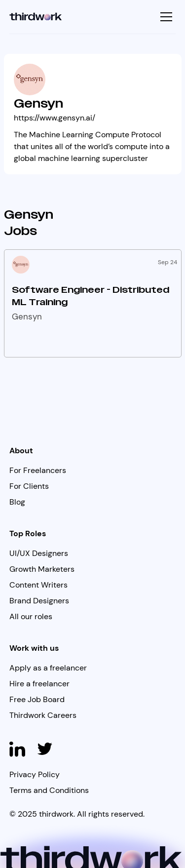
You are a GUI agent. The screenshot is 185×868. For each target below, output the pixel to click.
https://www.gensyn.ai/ (55, 118)
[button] (165, 17)
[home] (36, 17)
